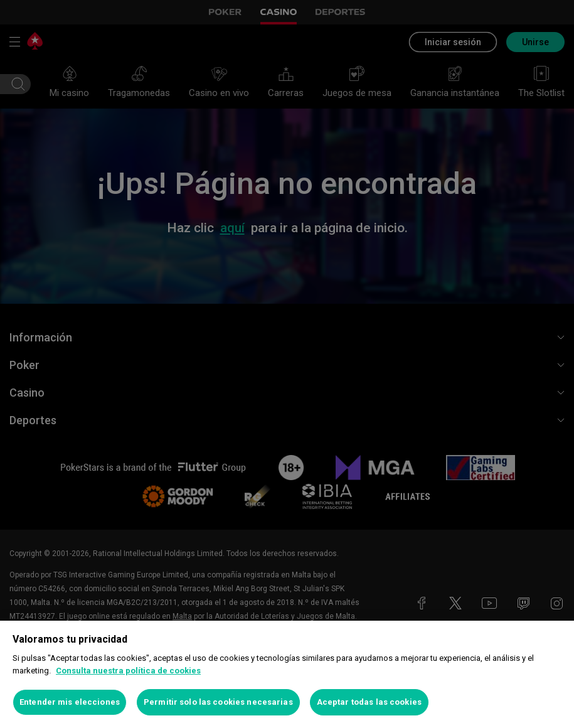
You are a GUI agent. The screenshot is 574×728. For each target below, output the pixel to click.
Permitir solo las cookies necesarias (218, 702)
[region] (287, 674)
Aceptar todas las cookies (369, 702)
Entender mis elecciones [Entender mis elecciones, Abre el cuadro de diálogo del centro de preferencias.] (70, 702)
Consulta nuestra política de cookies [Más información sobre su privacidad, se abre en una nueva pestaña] (128, 671)
